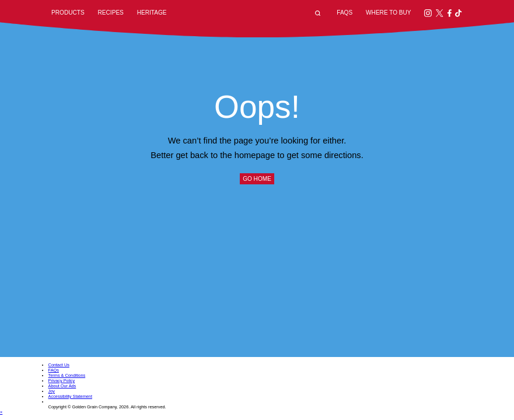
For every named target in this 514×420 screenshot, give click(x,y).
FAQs (345, 13)
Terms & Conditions (67, 375)
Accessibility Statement (70, 396)
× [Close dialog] (1, 412)
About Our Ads (62, 386)
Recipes (111, 13)
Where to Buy (388, 13)
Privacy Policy (62, 381)
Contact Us (59, 365)
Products (68, 13)
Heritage (152, 13)
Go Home (257, 179)
